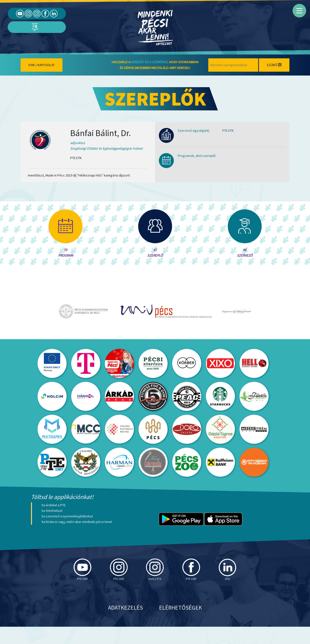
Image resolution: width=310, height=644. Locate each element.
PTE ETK (228, 130)
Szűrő (274, 65)
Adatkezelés (125, 625)
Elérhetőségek (181, 625)
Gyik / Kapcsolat (42, 65)
